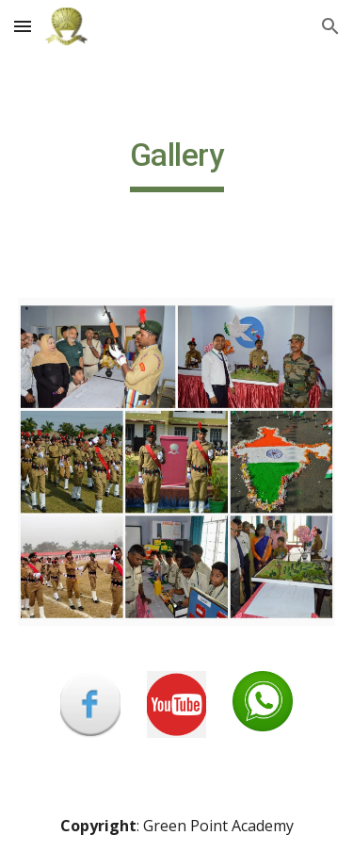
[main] (177, 164)
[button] (23, 26)
